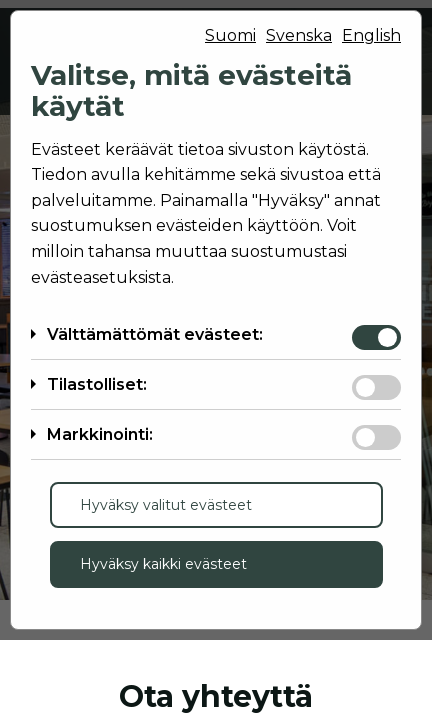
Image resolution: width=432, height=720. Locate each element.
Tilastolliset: (97, 384)
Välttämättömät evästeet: (155, 334)
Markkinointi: (100, 434)
